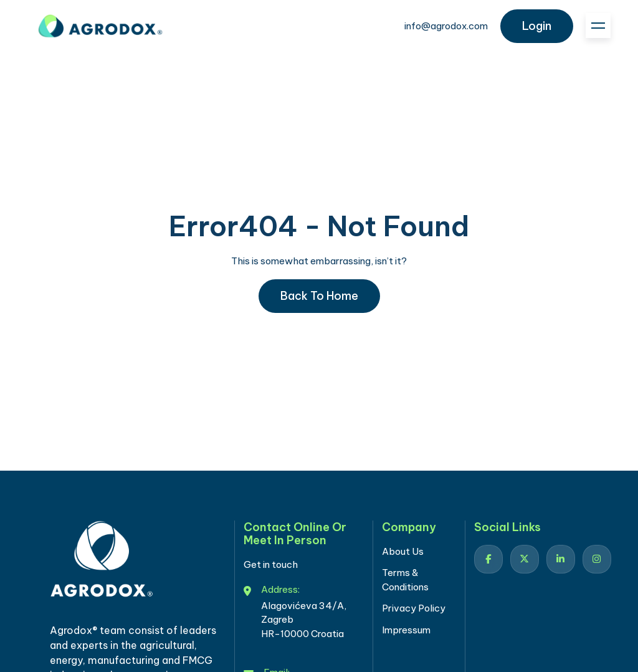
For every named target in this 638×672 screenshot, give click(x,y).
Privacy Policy (414, 608)
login (537, 26)
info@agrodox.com (446, 26)
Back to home (319, 296)
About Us (403, 551)
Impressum (406, 630)
